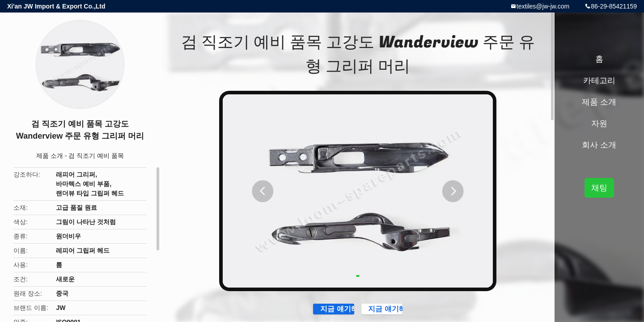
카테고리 (599, 80)
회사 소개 (599, 145)
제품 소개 (50, 156)
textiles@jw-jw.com (543, 6)
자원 (599, 123)
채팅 (599, 188)
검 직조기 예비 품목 (96, 156)
